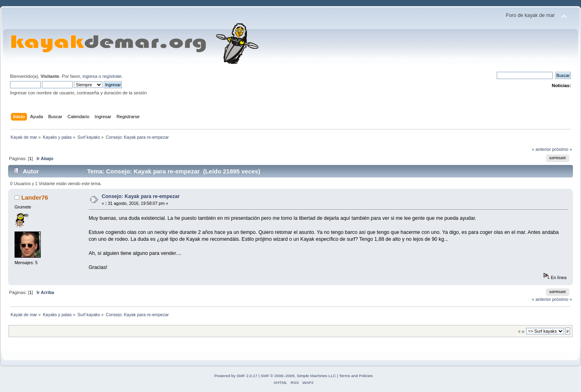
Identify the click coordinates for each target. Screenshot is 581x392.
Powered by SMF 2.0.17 (236, 376)
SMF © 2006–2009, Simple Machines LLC (298, 376)
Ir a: (521, 331)
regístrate (112, 76)
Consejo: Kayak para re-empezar (141, 196)
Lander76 (35, 197)
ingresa (90, 76)
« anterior (541, 149)
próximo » (562, 149)
